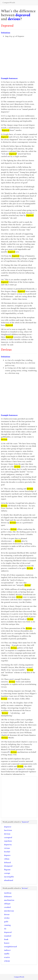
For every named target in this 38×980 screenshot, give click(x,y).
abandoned (9, 880)
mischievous (9, 911)
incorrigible (9, 877)
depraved (23, 15)
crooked (7, 907)
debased (7, 863)
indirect (7, 950)
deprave (7, 855)
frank (6, 939)
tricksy (7, 918)
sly (5, 929)
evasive (7, 957)
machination (9, 900)
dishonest (8, 897)
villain (7, 859)
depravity (8, 845)
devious (14, 19)
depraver (8, 827)
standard (8, 936)
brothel (7, 852)
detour (7, 914)
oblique (7, 904)
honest (7, 943)
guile (6, 922)
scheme (7, 961)
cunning (7, 925)
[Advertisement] (19, 57)
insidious (8, 893)
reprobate (8, 841)
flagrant (7, 870)
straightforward (10, 947)
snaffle (7, 954)
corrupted (8, 837)
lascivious (8, 830)
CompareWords (9, 3)
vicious (7, 848)
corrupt (7, 873)
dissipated (8, 866)
